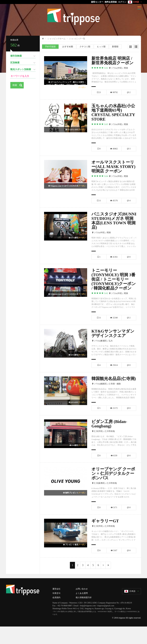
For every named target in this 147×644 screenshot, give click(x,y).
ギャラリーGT (106, 538)
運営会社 (56, 606)
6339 (114, 472)
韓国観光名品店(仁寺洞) (112, 393)
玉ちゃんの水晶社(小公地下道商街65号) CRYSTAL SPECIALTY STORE (114, 113)
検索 (15, 85)
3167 (114, 568)
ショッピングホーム (56, 39)
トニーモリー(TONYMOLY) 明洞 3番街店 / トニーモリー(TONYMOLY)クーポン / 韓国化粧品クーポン (113, 288)
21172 (114, 425)
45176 (114, 206)
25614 (114, 377)
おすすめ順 (68, 47)
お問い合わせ (82, 606)
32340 (114, 329)
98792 (114, 92)
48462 (114, 149)
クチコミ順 (85, 47)
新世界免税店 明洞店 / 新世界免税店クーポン (113, 60)
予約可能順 (50, 47)
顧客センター (97, 2)
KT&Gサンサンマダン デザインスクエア (114, 345)
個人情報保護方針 (84, 615)
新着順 (115, 47)
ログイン (122, 2)
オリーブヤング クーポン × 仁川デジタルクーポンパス (114, 490)
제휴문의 (56, 611)
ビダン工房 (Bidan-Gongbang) (110, 440)
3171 (114, 525)
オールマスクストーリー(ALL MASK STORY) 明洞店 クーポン (114, 170)
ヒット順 (101, 47)
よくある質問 (82, 611)
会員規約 (56, 615)
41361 (114, 263)
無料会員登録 (111, 2)
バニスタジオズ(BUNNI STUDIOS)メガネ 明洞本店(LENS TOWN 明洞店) (112, 227)
